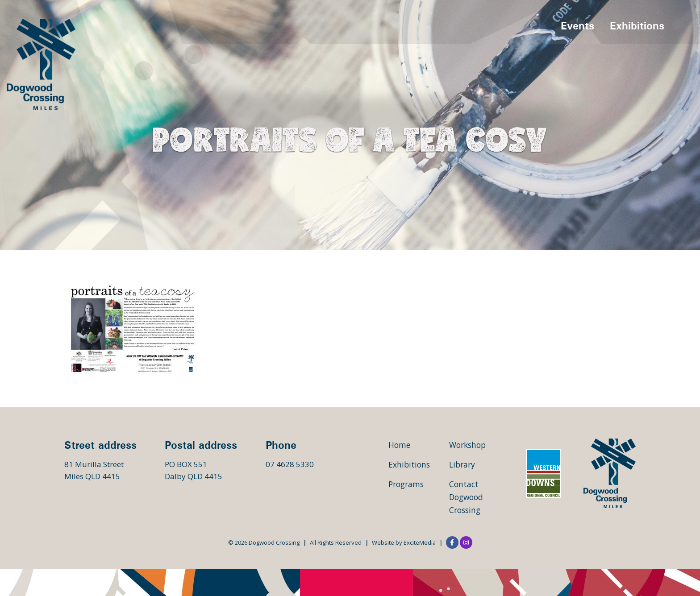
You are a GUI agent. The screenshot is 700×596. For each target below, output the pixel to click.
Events (577, 27)
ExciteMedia (420, 542)
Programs (407, 484)
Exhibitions (637, 27)
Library (463, 464)
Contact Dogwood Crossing (467, 497)
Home (400, 445)
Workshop (469, 445)
